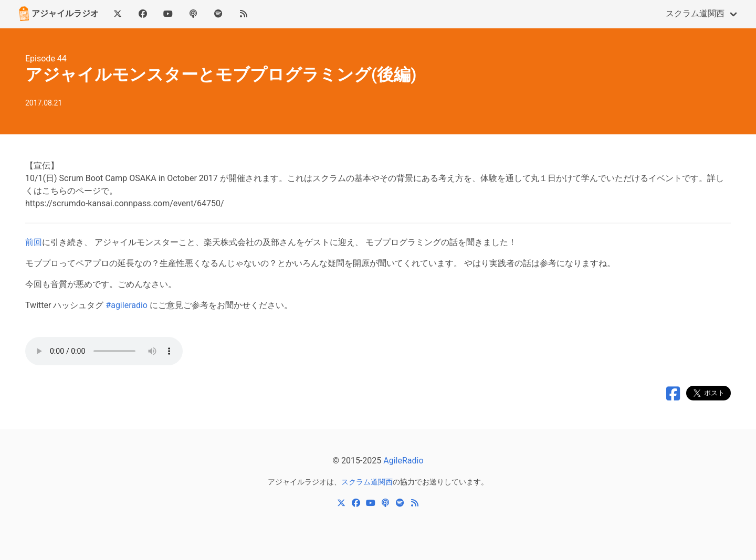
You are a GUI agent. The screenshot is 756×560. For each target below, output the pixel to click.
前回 (34, 242)
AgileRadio (403, 461)
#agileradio (127, 305)
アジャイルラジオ (58, 14)
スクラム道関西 (695, 13)
